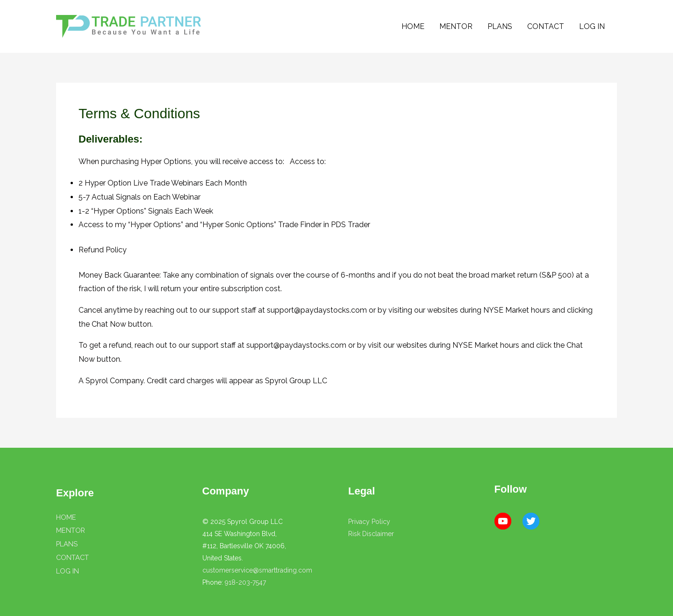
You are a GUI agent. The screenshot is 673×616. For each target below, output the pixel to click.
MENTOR (456, 26)
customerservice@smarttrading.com (257, 570)
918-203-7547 (245, 582)
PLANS (500, 26)
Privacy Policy (369, 522)
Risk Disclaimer (371, 534)
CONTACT (546, 26)
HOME (413, 26)
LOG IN (592, 26)
